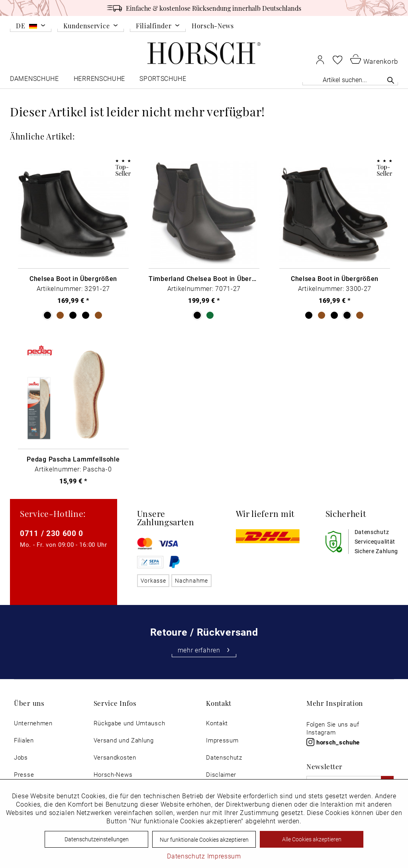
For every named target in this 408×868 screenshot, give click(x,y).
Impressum (222, 740)
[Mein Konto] (320, 60)
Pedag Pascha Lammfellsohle (73, 459)
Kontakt (217, 723)
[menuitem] (31, 27)
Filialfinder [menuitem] (154, 26)
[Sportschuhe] (164, 80)
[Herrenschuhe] (100, 80)
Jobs (21, 757)
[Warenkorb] (374, 59)
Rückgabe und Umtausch (129, 723)
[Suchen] (391, 80)
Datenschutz (224, 757)
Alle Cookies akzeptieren (312, 839)
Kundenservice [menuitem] (86, 26)
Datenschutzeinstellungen (97, 839)
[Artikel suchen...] (350, 80)
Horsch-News (213, 26)
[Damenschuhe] (35, 80)
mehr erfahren (204, 650)
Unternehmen (33, 723)
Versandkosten (115, 757)
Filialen (24, 740)
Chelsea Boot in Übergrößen (73, 279)
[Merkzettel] (337, 60)
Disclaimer (221, 775)
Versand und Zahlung (124, 740)
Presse (24, 775)
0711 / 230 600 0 (52, 533)
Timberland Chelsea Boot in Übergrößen (204, 279)
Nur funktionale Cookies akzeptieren (204, 840)
